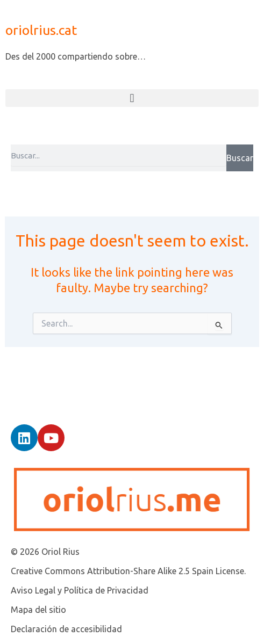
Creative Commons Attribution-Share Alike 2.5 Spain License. (128, 571)
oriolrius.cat (41, 30)
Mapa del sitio (38, 610)
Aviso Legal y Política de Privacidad (80, 590)
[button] (132, 98)
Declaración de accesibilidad (66, 629)
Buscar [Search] (240, 158)
